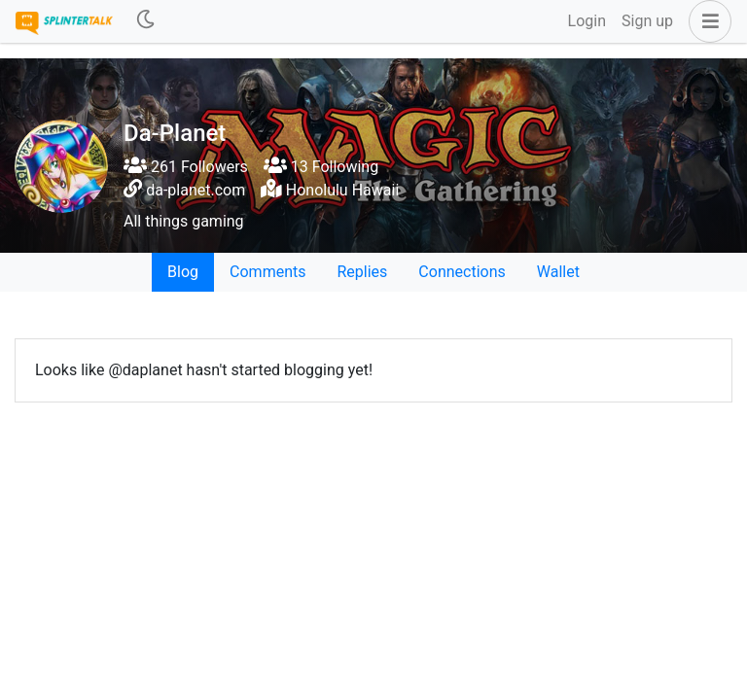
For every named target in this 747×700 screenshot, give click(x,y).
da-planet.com (196, 190)
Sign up (647, 21)
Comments (267, 272)
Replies (362, 272)
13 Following (321, 167)
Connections (462, 272)
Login (587, 21)
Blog (183, 272)
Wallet (558, 272)
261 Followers (186, 167)
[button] (706, 21)
